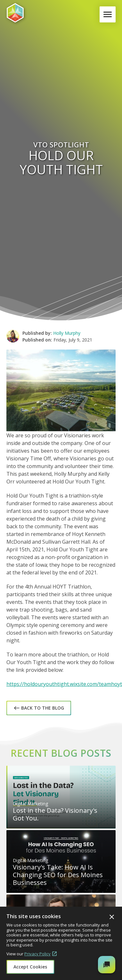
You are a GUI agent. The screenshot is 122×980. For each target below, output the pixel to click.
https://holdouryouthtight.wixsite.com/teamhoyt (64, 684)
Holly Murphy (67, 333)
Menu (109, 14)
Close (112, 917)
